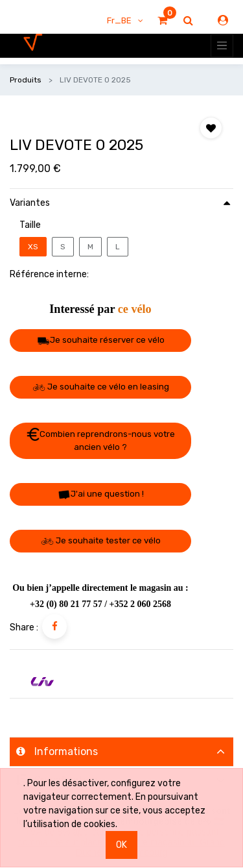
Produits (26, 80)
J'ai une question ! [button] (101, 494)
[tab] (121, 751)
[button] (211, 128)
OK (121, 845)
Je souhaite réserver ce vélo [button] (101, 340)
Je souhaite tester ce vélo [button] (101, 540)
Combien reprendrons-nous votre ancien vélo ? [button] (101, 440)
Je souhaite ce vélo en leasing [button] (101, 387)
